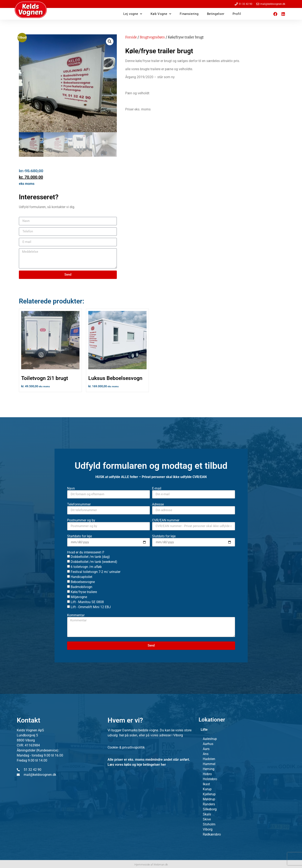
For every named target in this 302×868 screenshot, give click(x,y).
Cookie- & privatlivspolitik (126, 747)
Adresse (158, 504)
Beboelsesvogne (83, 582)
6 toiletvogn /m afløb (86, 567)
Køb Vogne (161, 14)
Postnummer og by (81, 520)
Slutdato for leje (164, 536)
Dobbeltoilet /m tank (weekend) (94, 562)
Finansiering (189, 14)
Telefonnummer (79, 504)
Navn (71, 488)
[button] (110, 41)
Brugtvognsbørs (152, 37)
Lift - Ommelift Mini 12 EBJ (91, 607)
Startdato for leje (79, 536)
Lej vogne (133, 14)
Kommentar (76, 615)
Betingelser (216, 14)
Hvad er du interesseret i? (86, 552)
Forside (131, 37)
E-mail (157, 488)
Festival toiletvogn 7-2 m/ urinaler (96, 572)
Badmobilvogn (81, 587)
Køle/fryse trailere (84, 592)
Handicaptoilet (81, 577)
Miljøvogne (79, 597)
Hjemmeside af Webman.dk (151, 865)
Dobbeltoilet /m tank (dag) (90, 556)
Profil (237, 14)
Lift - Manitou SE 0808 (87, 602)
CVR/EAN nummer (166, 520)
